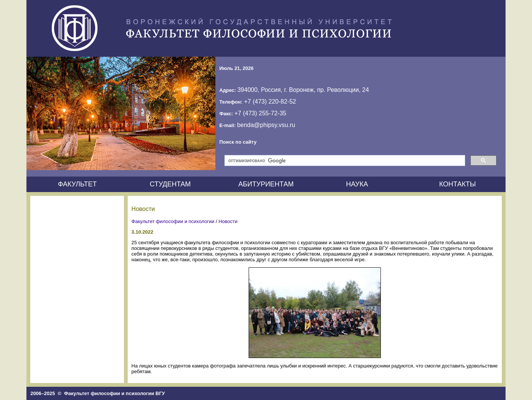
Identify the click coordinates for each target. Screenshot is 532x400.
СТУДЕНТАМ (170, 184)
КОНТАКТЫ (457, 184)
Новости (228, 221)
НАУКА (357, 184)
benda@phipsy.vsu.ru (266, 125)
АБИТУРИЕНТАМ (266, 184)
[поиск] (344, 161)
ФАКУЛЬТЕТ (77, 184)
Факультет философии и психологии (173, 221)
